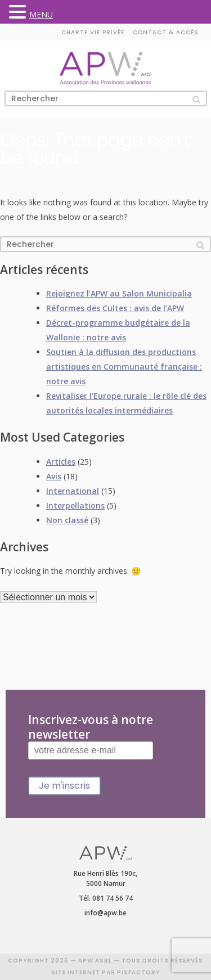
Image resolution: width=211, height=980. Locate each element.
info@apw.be (105, 913)
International (73, 491)
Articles (61, 462)
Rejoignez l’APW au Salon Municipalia (119, 293)
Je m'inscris (64, 786)
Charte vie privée (93, 32)
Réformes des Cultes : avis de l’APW (115, 308)
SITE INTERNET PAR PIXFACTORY (106, 972)
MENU (41, 14)
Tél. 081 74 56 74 (106, 898)
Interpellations (75, 505)
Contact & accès (166, 32)
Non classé (67, 520)
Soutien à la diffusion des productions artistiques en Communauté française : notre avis (124, 367)
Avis (54, 476)
